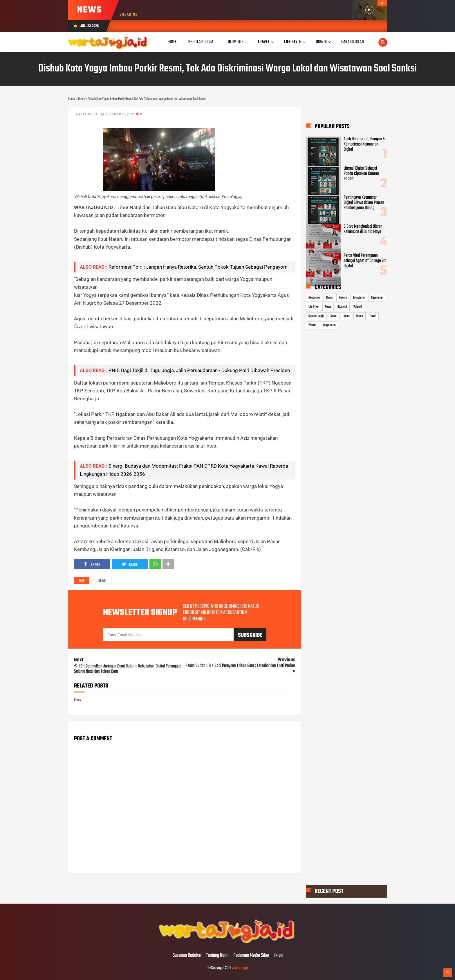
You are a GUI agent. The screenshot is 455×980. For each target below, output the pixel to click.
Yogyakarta (329, 325)
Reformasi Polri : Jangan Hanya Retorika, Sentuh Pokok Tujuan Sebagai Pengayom (198, 267)
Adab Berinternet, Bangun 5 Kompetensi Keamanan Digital (364, 144)
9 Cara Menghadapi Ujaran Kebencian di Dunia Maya (363, 229)
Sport (347, 316)
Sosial (334, 316)
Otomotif (342, 307)
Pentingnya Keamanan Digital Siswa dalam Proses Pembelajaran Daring (364, 203)
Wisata (312, 325)
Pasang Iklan (353, 42)
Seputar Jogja (316, 316)
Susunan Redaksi (187, 956)
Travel (373, 316)
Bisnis (329, 298)
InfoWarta (359, 298)
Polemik (358, 307)
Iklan (278, 956)
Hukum (343, 298)
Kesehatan (377, 298)
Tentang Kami (217, 956)
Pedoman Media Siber (251, 956)
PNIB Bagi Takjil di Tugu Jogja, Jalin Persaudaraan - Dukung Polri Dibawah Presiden (199, 370)
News (102, 581)
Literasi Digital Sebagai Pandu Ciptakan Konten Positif (361, 174)
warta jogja (240, 968)
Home (172, 42)
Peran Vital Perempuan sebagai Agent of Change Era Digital (365, 261)
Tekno (360, 316)
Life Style (314, 307)
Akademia (314, 298)
